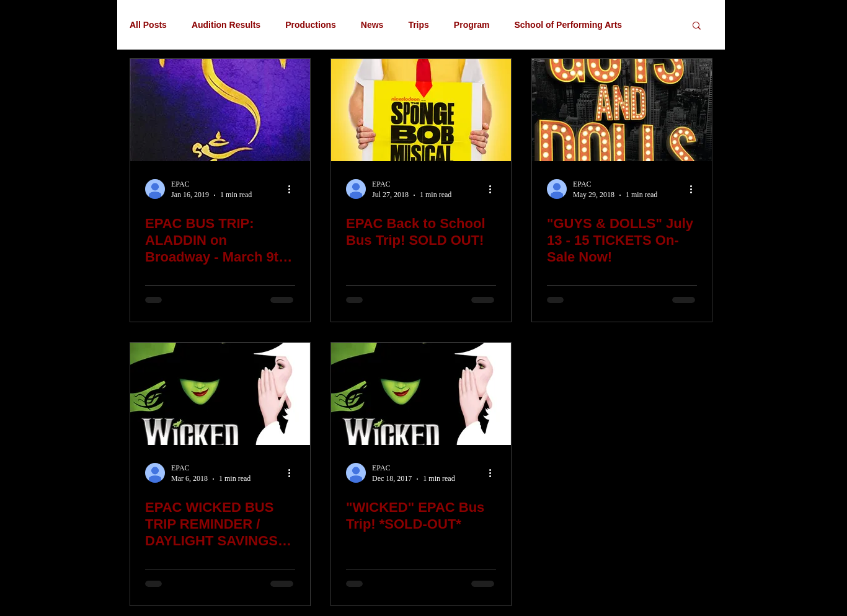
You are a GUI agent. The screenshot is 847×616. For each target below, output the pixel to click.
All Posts (148, 25)
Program (472, 25)
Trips (418, 25)
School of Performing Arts (568, 25)
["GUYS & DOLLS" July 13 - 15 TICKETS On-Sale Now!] (622, 110)
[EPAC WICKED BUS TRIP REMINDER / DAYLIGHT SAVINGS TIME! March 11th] (220, 394)
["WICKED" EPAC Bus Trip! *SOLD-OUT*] (421, 394)
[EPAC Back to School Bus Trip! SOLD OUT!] (421, 110)
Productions (311, 25)
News (372, 25)
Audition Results (226, 25)
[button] (697, 26)
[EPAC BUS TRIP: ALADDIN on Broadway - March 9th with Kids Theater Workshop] (220, 110)
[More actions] (293, 189)
